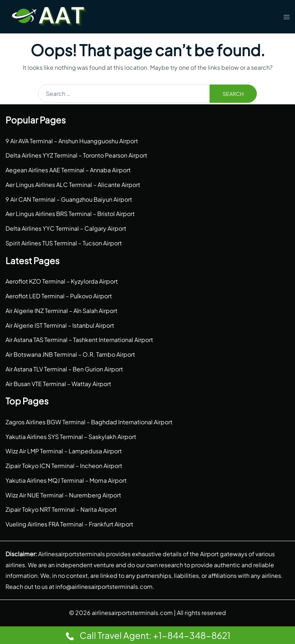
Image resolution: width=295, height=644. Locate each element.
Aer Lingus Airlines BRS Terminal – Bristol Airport (70, 214)
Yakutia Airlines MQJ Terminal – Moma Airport (66, 480)
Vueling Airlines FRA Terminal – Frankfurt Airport (69, 524)
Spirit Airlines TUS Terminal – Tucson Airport (64, 243)
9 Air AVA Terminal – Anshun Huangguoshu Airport (72, 141)
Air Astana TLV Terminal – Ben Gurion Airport (64, 369)
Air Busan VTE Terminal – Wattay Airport (58, 384)
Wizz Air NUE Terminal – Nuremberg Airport (63, 495)
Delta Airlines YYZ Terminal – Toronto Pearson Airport (76, 155)
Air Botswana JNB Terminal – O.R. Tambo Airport (70, 354)
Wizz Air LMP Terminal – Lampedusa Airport (64, 451)
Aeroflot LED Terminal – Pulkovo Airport (59, 296)
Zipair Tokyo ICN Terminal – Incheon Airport (64, 466)
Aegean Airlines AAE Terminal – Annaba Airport (68, 170)
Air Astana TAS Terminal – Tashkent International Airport (79, 340)
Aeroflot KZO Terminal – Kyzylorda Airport (62, 281)
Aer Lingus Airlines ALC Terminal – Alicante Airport (73, 185)
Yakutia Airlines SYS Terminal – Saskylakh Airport (71, 437)
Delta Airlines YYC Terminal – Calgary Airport (66, 228)
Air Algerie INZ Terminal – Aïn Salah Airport (61, 311)
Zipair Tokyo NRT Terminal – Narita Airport (61, 509)
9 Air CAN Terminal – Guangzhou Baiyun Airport (69, 199)
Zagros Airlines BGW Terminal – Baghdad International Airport (89, 422)
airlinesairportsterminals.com (132, 613)
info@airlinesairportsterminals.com (104, 587)
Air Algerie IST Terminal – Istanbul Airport (60, 325)
